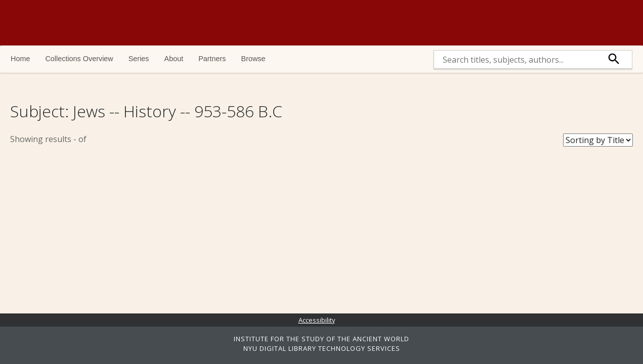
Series (139, 59)
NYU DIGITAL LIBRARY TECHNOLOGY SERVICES (322, 348)
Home (20, 59)
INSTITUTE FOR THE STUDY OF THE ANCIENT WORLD (321, 339)
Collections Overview (79, 59)
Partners (212, 59)
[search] (515, 59)
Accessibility (317, 320)
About (174, 59)
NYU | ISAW (589, 23)
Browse (253, 59)
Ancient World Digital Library (149, 23)
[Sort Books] (598, 140)
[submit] (614, 59)
